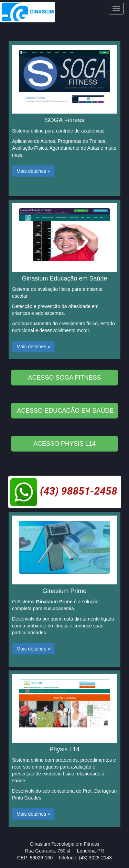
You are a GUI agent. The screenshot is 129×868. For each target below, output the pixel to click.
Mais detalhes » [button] (33, 171)
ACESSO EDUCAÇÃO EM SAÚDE (65, 411)
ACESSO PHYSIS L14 (64, 444)
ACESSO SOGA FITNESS (64, 378)
